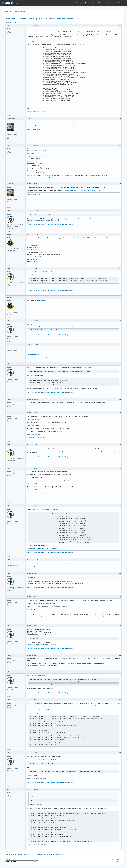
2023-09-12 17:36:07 (33, 345)
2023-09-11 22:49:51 (33, 25)
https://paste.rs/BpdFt (33, 425)
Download (121, 3)
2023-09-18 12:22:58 (33, 789)
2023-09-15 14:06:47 (33, 753)
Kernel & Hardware (19, 19)
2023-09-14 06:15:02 (33, 573)
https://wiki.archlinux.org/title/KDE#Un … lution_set (42, 644)
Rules (12, 11)
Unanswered (118, 14)
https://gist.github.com (94, 190)
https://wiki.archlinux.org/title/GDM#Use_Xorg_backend (43, 221)
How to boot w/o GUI (43, 225)
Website (10, 138)
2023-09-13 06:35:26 (33, 468)
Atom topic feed (117, 860)
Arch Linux (10, 3)
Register (22, 11)
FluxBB (119, 862)
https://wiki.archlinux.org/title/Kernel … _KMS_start (43, 548)
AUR (114, 3)
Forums (87, 3)
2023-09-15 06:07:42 (33, 672)
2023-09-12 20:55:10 (33, 399)
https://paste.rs (70, 190)
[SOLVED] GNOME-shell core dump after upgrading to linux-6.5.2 (54, 19)
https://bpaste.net (80, 190)
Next (19, 22)
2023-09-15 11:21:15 (33, 700)
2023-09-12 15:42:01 (33, 321)
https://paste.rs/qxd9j (33, 354)
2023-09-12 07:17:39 (33, 184)
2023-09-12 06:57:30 (33, 145)
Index (7, 11)
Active (112, 14)
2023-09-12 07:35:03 (33, 211)
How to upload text (32, 225)
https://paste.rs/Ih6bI (40, 241)
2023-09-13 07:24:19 (33, 506)
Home (72, 3)
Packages (79, 3)
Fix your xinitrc (69, 225)
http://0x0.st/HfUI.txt (33, 484)
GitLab (100, 3)
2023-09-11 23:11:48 (33, 118)
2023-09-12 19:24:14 (33, 364)
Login (28, 11)
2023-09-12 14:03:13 (33, 268)
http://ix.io (63, 190)
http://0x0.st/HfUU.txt (33, 490)
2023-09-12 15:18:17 (33, 297)
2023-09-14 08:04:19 (33, 626)
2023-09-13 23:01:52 (33, 559)
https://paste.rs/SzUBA (34, 435)
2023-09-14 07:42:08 (33, 597)
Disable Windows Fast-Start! (57, 225)
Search (17, 11)
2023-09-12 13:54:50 (33, 234)
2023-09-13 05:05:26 (33, 444)
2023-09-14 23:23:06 (33, 655)
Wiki (94, 3)
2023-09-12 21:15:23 (33, 413)
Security (107, 3)
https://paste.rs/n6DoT (33, 419)
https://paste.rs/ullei (39, 301)
